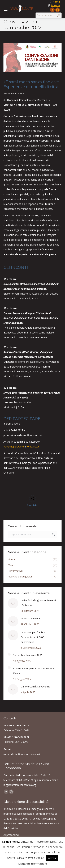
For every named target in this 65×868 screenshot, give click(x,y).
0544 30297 (21, 742)
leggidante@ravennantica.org (20, 785)
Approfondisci (11, 835)
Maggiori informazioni (33, 863)
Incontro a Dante (30, 618)
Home (56, 2)
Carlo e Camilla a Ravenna (35, 686)
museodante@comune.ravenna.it (22, 754)
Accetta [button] (52, 858)
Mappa (56, 5)
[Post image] (13, 603)
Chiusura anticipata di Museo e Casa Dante (34, 671)
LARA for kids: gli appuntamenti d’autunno (38, 603)
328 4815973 (26, 780)
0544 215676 (22, 730)
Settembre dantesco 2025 (28, 655)
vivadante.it (33, 447)
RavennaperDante (14, 447)
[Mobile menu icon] (6, 9)
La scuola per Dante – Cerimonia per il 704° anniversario (33, 637)
